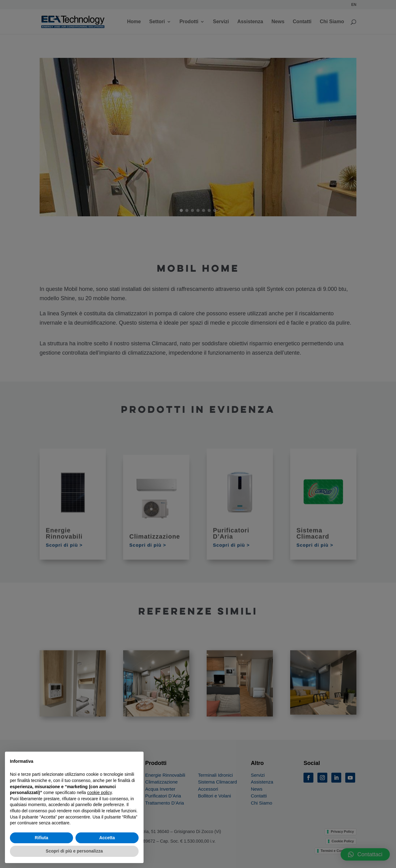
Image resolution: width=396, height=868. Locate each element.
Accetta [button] (107, 838)
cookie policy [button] (99, 792)
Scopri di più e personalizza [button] (74, 851)
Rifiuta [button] (41, 838)
